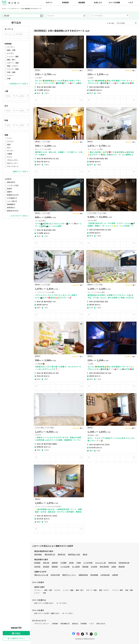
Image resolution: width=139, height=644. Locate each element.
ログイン (49, 3)
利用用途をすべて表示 (19, 84)
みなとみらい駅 (100, 563)
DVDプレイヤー (13, 163)
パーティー (11, 47)
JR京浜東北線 (105, 575)
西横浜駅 (55, 567)
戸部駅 (79, 563)
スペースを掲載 (114, 3)
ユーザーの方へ (62, 603)
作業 (9, 79)
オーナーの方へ (68, 613)
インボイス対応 (13, 186)
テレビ (10, 157)
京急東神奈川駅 (124, 563)
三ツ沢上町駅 (65, 567)
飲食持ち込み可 (13, 195)
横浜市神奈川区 (50, 555)
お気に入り (98, 3)
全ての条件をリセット (16, 639)
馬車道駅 (85, 567)
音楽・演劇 (11, 72)
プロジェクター (13, 160)
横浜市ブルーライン (69, 575)
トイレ (10, 138)
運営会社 (75, 624)
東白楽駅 (46, 567)
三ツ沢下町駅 (88, 563)
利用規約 (55, 624)
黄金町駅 (122, 567)
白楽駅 (114, 567)
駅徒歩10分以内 (13, 211)
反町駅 (71, 563)
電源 (9, 145)
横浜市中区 (62, 555)
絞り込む (16, 633)
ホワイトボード (13, 167)
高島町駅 (55, 563)
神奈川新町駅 (104, 567)
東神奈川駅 (112, 563)
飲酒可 (10, 189)
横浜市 (85, 555)
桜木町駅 (37, 567)
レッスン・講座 (13, 57)
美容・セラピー (13, 66)
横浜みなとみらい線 (41, 575)
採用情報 (84, 624)
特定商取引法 (65, 624)
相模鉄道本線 (83, 575)
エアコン (10, 141)
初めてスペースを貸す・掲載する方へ (47, 613)
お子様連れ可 (12, 198)
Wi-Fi (9, 148)
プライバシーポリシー (42, 624)
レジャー (10, 76)
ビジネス (10, 53)
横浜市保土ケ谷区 (74, 555)
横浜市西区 (38, 555)
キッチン (10, 151)
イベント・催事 (13, 69)
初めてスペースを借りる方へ (44, 603)
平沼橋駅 (63, 563)
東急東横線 (94, 575)
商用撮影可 (11, 205)
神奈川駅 (46, 563)
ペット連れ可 (12, 201)
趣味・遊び (11, 60)
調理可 (10, 192)
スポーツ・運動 (13, 63)
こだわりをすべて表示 (19, 216)
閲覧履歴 (82, 3)
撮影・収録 (11, 50)
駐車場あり (11, 208)
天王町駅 (94, 567)
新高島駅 (37, 563)
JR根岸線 (115, 575)
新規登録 (65, 3)
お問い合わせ (101, 624)
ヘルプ (131, 3)
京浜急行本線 (55, 575)
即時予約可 (11, 182)
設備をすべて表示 (20, 172)
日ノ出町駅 (76, 567)
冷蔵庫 (10, 154)
